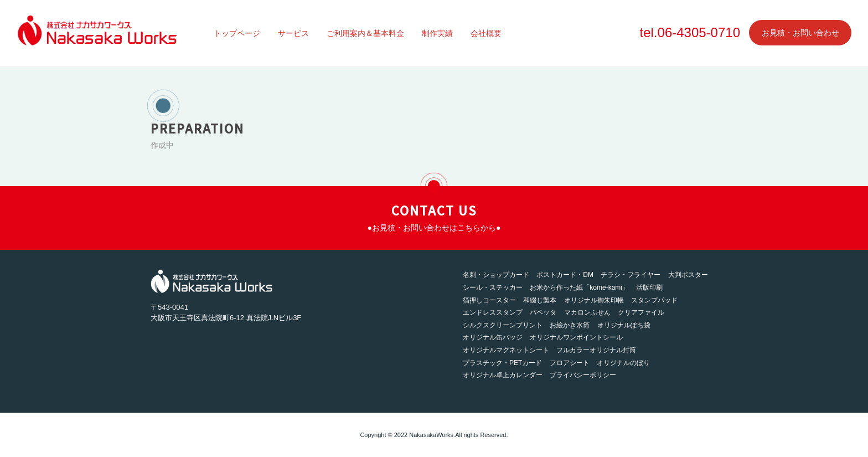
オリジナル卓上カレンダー (503, 375)
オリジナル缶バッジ (493, 337)
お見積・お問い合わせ (800, 33)
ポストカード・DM (565, 275)
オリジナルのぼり (623, 363)
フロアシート (570, 363)
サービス (293, 33)
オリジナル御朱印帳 (594, 300)
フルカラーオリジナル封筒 (596, 350)
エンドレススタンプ (493, 312)
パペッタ (543, 312)
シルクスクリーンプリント (503, 325)
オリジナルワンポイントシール (576, 337)
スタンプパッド (654, 300)
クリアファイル (641, 312)
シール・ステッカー (493, 287)
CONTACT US (434, 216)
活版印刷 (649, 287)
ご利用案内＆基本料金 (365, 33)
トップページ (237, 33)
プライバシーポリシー (583, 375)
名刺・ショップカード (496, 275)
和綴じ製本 (540, 300)
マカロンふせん (587, 312)
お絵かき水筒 (570, 325)
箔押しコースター (489, 300)
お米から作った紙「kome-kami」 (579, 287)
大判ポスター (688, 275)
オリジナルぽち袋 (624, 325)
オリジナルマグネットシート (506, 350)
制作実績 (437, 33)
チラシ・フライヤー (631, 275)
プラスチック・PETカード (502, 363)
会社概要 (486, 33)
